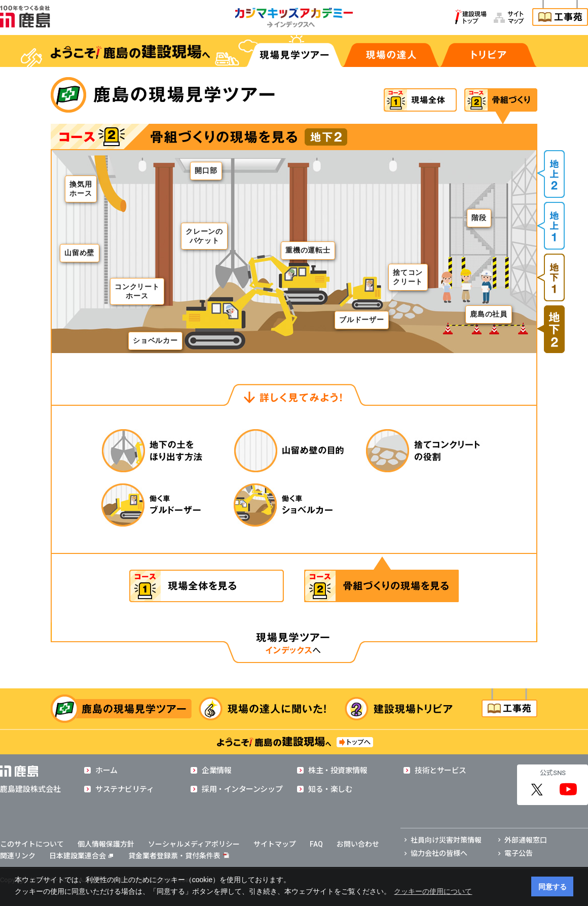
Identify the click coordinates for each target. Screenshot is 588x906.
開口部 (206, 171)
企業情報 (216, 771)
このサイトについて (32, 844)
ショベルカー (155, 341)
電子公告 (519, 853)
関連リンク (18, 856)
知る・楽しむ (330, 789)
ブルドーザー (361, 320)
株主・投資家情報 (338, 771)
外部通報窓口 (526, 840)
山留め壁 (79, 253)
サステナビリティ (124, 789)
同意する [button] (553, 887)
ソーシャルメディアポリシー (194, 844)
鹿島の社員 (489, 314)
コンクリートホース (137, 291)
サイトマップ (275, 844)
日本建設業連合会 (81, 856)
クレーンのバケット (204, 236)
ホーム (106, 771)
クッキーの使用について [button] (433, 891)
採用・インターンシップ (242, 789)
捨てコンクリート (408, 277)
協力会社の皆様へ (439, 853)
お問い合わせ (358, 844)
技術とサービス (440, 771)
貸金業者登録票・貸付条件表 (174, 856)
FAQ (316, 844)
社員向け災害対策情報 (446, 840)
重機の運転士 (308, 250)
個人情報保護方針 (106, 844)
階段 (479, 218)
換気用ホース (81, 189)
